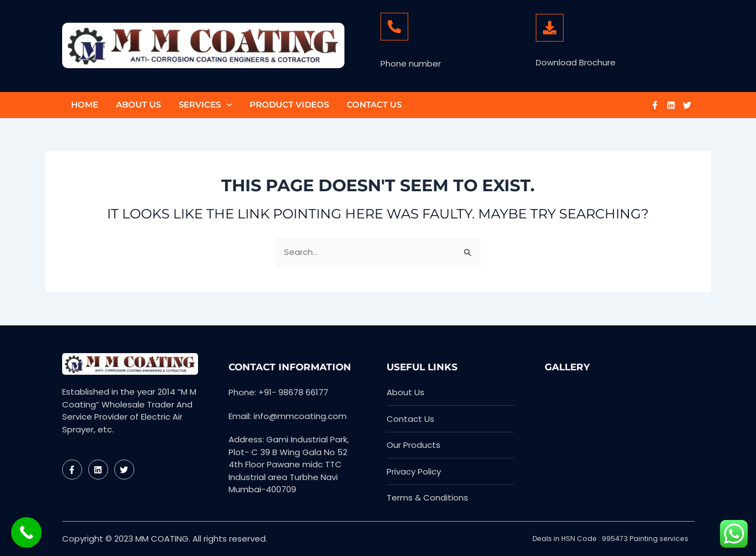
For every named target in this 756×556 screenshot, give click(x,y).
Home (85, 104)
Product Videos (289, 104)
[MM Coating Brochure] (550, 28)
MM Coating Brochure (590, 50)
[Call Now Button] (26, 532)
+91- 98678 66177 (422, 50)
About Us (138, 104)
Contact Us (374, 104)
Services (206, 105)
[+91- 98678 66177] (394, 27)
